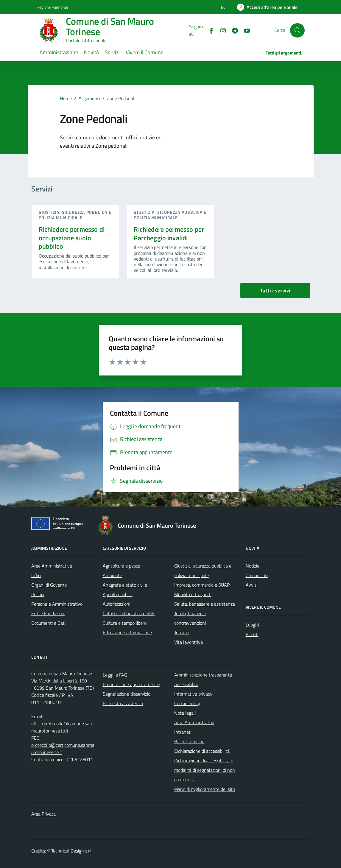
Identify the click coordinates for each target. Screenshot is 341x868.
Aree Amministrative (52, 566)
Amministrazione (59, 52)
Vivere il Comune (145, 52)
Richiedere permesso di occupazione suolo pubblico (72, 238)
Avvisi (252, 585)
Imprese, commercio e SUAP (202, 585)
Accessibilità (186, 684)
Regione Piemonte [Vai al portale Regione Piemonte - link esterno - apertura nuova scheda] (52, 7)
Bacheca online (189, 741)
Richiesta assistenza (123, 703)
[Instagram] (221, 30)
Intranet (182, 732)
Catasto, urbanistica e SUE (129, 613)
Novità (91, 52)
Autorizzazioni (116, 604)
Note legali (185, 713)
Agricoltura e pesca (122, 566)
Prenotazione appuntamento (131, 684)
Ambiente (112, 575)
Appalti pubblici (118, 594)
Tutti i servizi (275, 290)
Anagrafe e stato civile (125, 585)
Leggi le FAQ (115, 675)
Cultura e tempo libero (125, 623)
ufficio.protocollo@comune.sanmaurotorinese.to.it (62, 727)
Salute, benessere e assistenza (205, 604)
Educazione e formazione (127, 632)
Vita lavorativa (189, 642)
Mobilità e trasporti (193, 594)
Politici (38, 594)
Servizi (112, 52)
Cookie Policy (187, 703)
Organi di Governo (49, 585)
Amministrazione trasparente (203, 675)
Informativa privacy (193, 694)
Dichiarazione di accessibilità (202, 751)
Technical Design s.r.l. (72, 851)
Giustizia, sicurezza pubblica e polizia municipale (75, 215)
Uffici (36, 575)
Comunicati (257, 575)
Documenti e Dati (48, 623)
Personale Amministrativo (57, 604)
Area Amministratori (194, 722)
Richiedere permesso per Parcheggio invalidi (169, 234)
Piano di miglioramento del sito (205, 789)
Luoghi (252, 625)
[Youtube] (245, 30)
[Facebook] (209, 30)
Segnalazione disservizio (127, 694)
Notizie (253, 566)
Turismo (182, 632)
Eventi (252, 634)
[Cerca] (297, 30)
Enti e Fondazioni (48, 613)
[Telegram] (233, 30)
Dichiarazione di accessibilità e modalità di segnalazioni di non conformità (205, 770)
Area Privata (43, 814)
